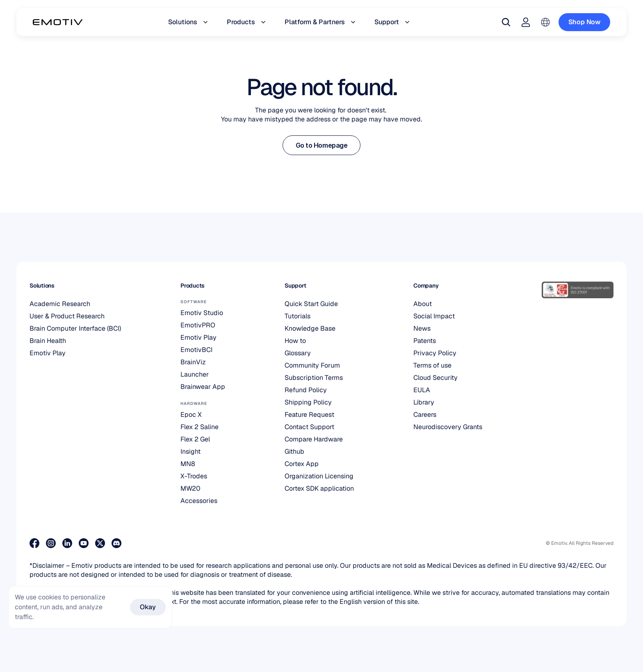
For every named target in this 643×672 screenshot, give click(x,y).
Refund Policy (306, 390)
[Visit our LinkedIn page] (67, 543)
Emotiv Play (48, 353)
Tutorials (298, 316)
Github (294, 451)
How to (295, 341)
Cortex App (302, 464)
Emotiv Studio (202, 313)
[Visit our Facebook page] (34, 543)
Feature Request (309, 415)
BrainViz (193, 362)
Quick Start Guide (311, 304)
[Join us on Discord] (116, 543)
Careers (425, 415)
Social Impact (434, 316)
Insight (190, 451)
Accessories (199, 501)
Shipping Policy (308, 402)
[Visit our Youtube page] (84, 543)
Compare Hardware (314, 439)
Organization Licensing (319, 476)
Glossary (298, 353)
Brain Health (48, 341)
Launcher (195, 374)
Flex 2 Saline (200, 427)
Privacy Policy (435, 353)
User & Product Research (67, 316)
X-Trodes (194, 476)
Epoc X (191, 415)
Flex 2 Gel (195, 439)
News (422, 328)
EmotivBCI (196, 350)
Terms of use (432, 365)
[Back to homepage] (58, 22)
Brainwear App (203, 387)
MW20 (190, 488)
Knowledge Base (310, 328)
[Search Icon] (506, 22)
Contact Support (309, 427)
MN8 (188, 464)
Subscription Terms (314, 378)
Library (424, 402)
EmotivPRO (198, 325)
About (423, 304)
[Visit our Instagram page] (51, 543)
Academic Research (60, 304)
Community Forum (312, 365)
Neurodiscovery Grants (448, 427)
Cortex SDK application (319, 488)
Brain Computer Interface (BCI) (75, 328)
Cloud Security (436, 378)
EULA (422, 390)
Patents (425, 341)
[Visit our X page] (100, 543)
